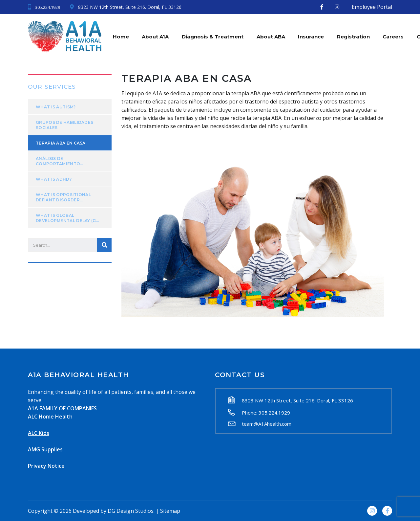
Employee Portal (372, 7)
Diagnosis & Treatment (213, 36)
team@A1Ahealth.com (267, 424)
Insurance (312, 36)
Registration (354, 36)
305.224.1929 (48, 7)
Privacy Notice (46, 466)
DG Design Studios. (131, 511)
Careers (394, 36)
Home (121, 36)
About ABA (271, 36)
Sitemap (170, 511)
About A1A (156, 36)
